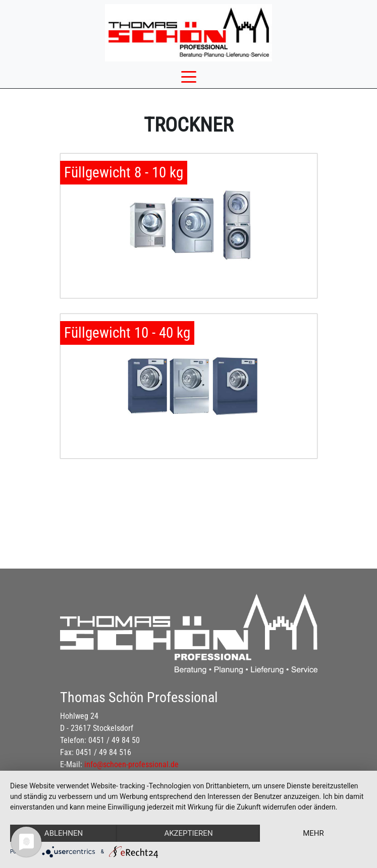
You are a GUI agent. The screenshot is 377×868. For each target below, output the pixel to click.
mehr (313, 833)
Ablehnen (64, 833)
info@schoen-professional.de (131, 764)
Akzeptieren (188, 833)
